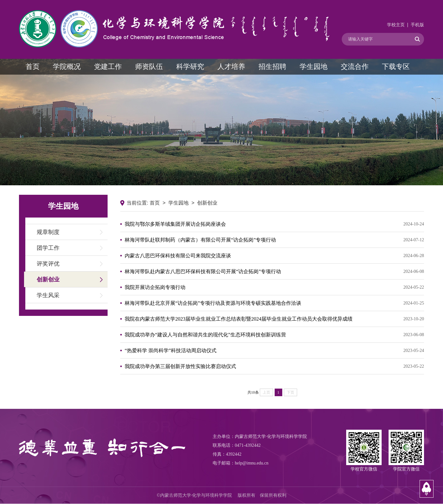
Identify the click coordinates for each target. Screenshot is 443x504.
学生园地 (314, 67)
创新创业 (48, 280)
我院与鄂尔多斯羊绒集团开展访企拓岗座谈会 (274, 224)
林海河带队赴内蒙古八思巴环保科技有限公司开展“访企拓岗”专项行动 (274, 272)
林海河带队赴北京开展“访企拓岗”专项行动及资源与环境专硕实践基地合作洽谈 (274, 303)
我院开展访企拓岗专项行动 (274, 287)
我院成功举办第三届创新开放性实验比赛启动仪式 (274, 366)
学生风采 (48, 295)
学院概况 (67, 67)
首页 (33, 67)
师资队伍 (149, 67)
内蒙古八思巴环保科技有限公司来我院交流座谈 (274, 256)
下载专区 (396, 67)
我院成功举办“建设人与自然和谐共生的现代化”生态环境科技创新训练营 (274, 335)
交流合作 (355, 67)
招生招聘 (272, 67)
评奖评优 (48, 264)
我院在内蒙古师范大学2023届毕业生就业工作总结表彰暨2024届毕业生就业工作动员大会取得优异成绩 (274, 319)
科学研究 (190, 67)
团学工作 (48, 248)
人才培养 (231, 67)
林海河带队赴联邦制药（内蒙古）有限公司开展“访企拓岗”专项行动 (274, 240)
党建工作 (108, 67)
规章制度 (48, 232)
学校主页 (396, 25)
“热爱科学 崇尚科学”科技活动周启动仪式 (274, 351)
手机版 (417, 25)
